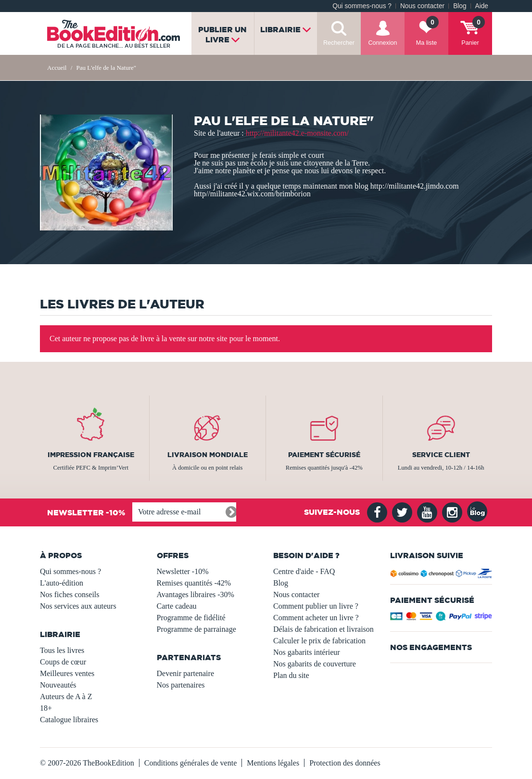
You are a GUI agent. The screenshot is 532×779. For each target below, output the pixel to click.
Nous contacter (422, 6)
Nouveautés (58, 685)
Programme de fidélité (191, 618)
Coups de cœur (63, 662)
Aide (482, 6)
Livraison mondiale (208, 455)
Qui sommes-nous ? (362, 6)
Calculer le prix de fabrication (319, 641)
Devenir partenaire (185, 673)
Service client (441, 455)
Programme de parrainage (196, 629)
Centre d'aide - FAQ (304, 571)
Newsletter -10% (183, 571)
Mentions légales (273, 763)
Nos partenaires (181, 685)
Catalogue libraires (69, 720)
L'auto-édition (62, 583)
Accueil (57, 68)
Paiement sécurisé (324, 455)
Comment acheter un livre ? (316, 618)
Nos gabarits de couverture (315, 664)
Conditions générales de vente (190, 763)
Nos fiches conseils (70, 594)
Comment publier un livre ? (316, 606)
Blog (460, 6)
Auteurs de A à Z (66, 696)
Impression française (91, 455)
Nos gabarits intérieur (307, 652)
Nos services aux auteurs (78, 606)
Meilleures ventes (67, 673)
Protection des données (345, 763)
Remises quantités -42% (194, 583)
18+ (46, 708)
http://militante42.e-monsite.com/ (297, 133)
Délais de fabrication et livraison (323, 629)
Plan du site (291, 675)
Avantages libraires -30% (196, 594)
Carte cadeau (177, 606)
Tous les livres (62, 650)
